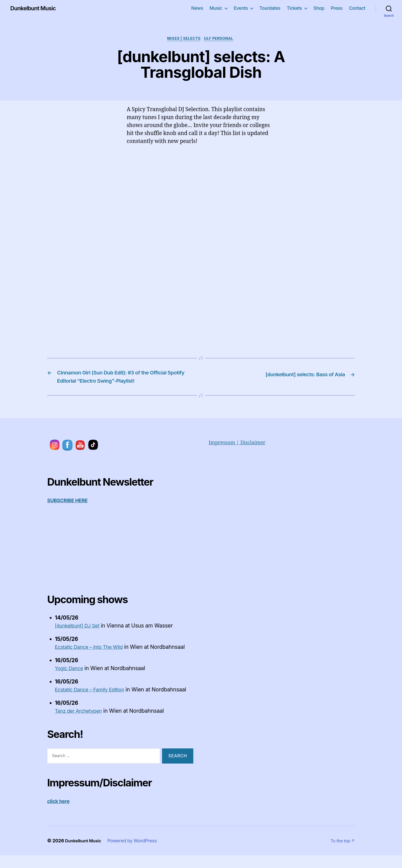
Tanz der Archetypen (81, 723)
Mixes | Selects (183, 39)
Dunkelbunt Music (35, 8)
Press (337, 8)
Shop (319, 8)
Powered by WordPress (135, 853)
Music (216, 8)
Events (241, 8)
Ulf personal (221, 39)
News (197, 8)
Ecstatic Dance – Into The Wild (92, 651)
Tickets (294, 8)
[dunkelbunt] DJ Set (79, 630)
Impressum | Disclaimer (240, 447)
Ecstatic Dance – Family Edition (93, 694)
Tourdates (270, 8)
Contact (357, 8)
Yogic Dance (71, 673)
